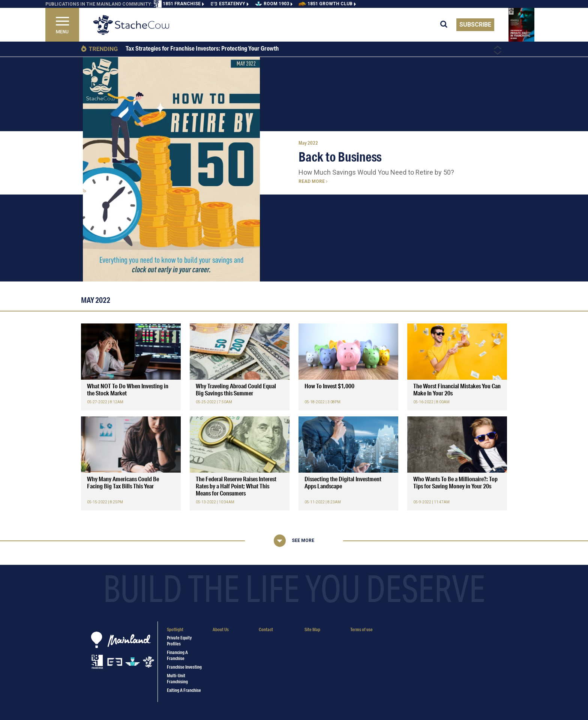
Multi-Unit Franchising (177, 678)
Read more (313, 181)
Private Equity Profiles (179, 641)
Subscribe (475, 25)
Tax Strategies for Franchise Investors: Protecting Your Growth (202, 48)
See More (303, 540)
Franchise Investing (184, 667)
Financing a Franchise (177, 655)
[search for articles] (448, 25)
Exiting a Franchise (184, 690)
